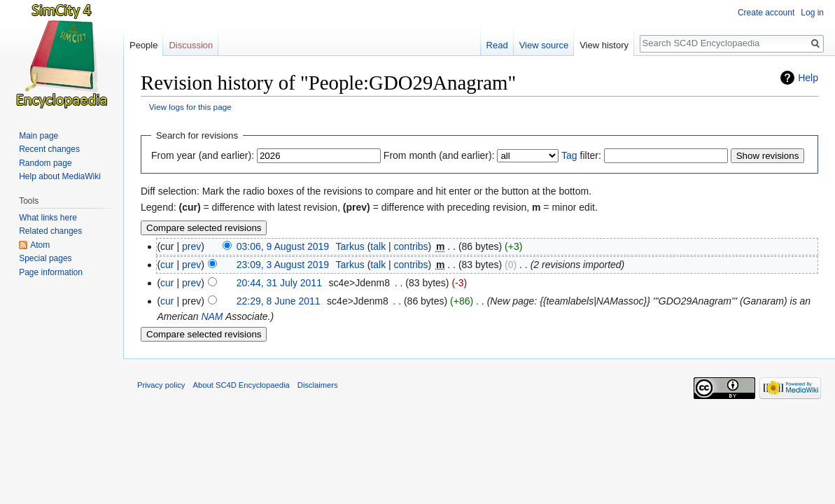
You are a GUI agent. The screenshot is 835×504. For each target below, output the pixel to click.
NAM (212, 316)
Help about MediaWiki (60, 176)
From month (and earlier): (439, 155)
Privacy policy (161, 385)
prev (191, 246)
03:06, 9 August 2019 (283, 246)
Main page (38, 136)
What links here (48, 218)
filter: (581, 155)
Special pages (45, 258)
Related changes (50, 231)
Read (497, 45)
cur (167, 265)
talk (378, 246)
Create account (766, 13)
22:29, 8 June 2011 (279, 301)
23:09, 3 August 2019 (283, 265)
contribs (411, 246)
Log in (812, 13)
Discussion (191, 45)
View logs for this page (190, 107)
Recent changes (49, 149)
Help (808, 78)
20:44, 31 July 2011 (279, 283)
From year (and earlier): (203, 155)
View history (604, 45)
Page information (51, 272)
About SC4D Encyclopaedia (241, 385)
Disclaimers (318, 385)
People (143, 45)
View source (544, 45)
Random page (45, 163)
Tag (569, 155)
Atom (40, 245)
